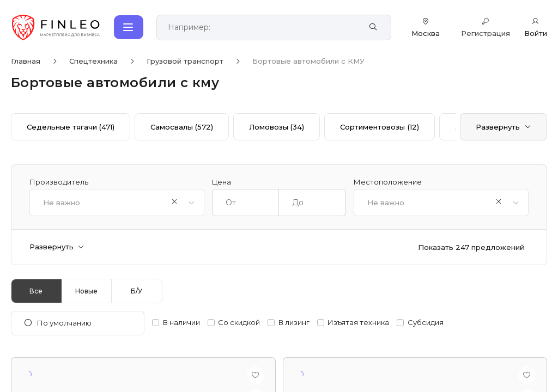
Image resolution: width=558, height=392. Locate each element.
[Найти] (373, 27)
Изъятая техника (358, 323)
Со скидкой (239, 323)
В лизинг (294, 323)
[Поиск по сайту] (262, 27)
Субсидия (426, 323)
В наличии (181, 323)
